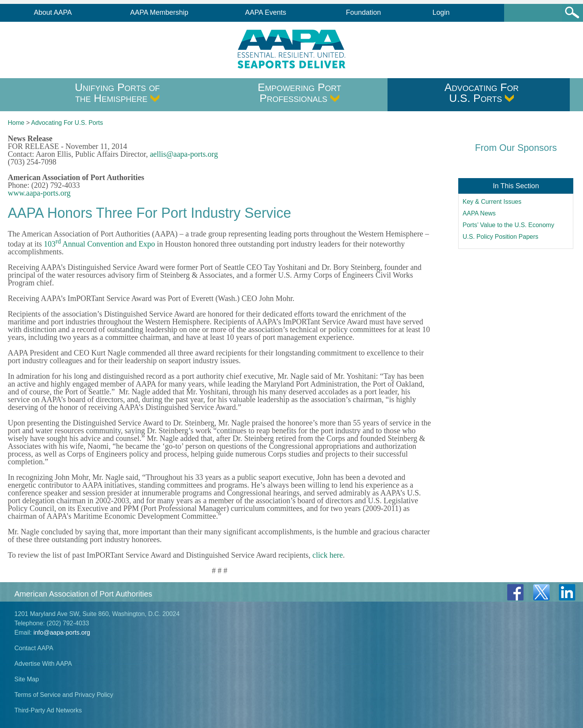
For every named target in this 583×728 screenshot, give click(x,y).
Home (16, 123)
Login (441, 12)
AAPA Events (266, 12)
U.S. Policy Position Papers (500, 237)
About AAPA (53, 12)
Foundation (363, 12)
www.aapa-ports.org (39, 193)
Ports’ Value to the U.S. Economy (508, 225)
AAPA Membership (159, 12)
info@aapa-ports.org (62, 633)
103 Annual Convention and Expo (99, 244)
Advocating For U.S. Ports (481, 93)
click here (328, 555)
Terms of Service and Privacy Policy (64, 695)
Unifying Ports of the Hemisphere (118, 93)
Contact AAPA (34, 648)
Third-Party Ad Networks (48, 710)
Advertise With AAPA (43, 664)
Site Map (27, 679)
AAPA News (479, 213)
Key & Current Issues (492, 202)
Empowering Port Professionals (299, 93)
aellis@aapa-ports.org (184, 154)
